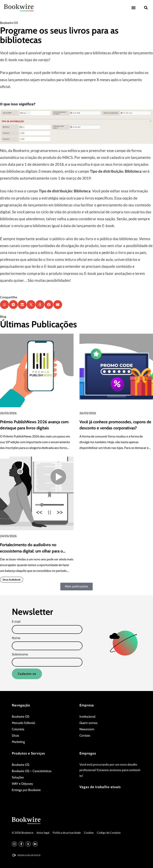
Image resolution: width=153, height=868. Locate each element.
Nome (16, 638)
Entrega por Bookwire (26, 790)
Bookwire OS (9, 23)
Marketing (18, 742)
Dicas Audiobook (12, 580)
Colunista (18, 729)
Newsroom (87, 729)
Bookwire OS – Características (32, 771)
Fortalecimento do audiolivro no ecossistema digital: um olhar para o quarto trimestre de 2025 (31, 551)
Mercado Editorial (23, 723)
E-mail (16, 622)
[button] (133, 8)
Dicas (15, 736)
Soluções (18, 777)
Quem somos (89, 723)
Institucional (87, 717)
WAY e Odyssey (22, 784)
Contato (85, 736)
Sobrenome (20, 655)
